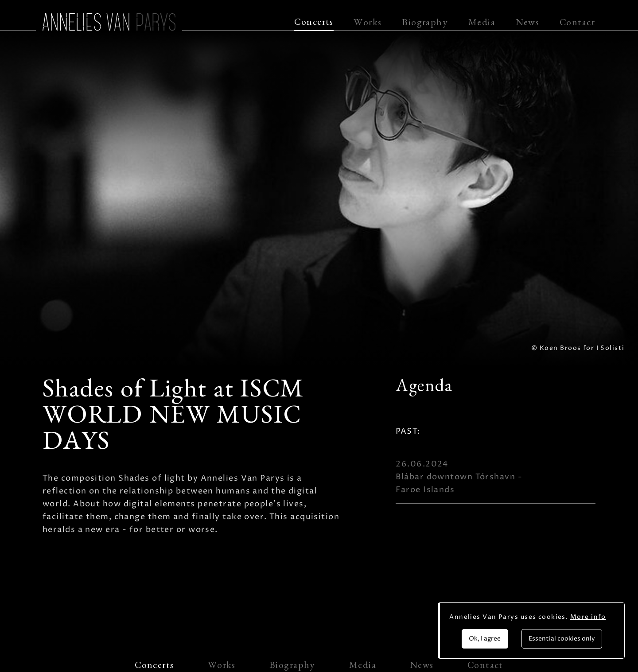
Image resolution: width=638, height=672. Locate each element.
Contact (578, 24)
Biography (425, 24)
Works (368, 24)
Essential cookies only (562, 639)
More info (588, 617)
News (528, 24)
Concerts (314, 23)
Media (482, 24)
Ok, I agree (485, 639)
